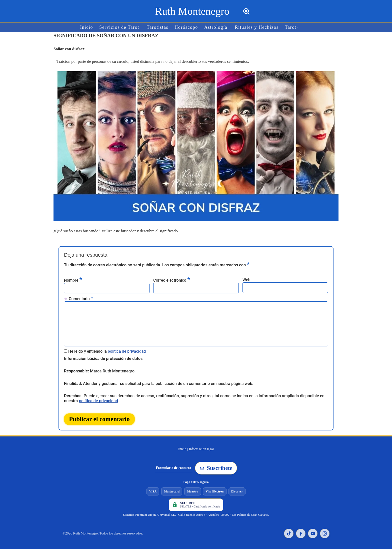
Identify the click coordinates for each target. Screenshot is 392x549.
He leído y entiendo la (107, 349)
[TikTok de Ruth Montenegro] (289, 530)
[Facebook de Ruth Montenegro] (301, 530)
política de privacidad (127, 349)
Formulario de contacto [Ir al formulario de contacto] (174, 465)
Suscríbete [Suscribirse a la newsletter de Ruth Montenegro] (216, 465)
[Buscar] (246, 11)
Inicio (89, 27)
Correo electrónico (172, 279)
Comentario (81, 298)
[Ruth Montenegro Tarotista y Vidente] (192, 11)
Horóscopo (186, 27)
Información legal (201, 446)
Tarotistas (158, 27)
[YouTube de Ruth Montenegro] (313, 530)
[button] (296, 27)
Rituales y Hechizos (256, 27)
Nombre (73, 279)
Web (246, 279)
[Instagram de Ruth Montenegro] (325, 530)
